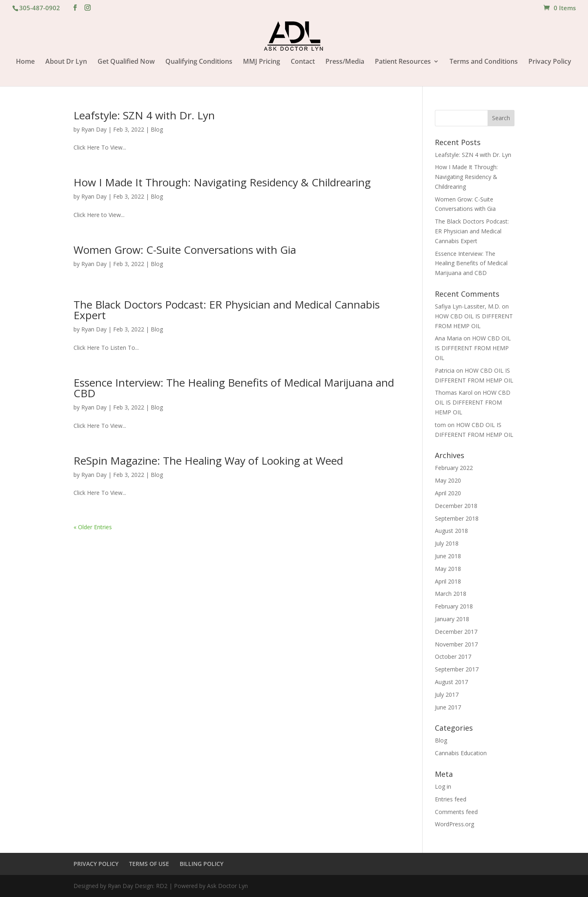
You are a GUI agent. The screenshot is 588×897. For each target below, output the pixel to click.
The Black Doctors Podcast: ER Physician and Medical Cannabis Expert (227, 310)
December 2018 (456, 506)
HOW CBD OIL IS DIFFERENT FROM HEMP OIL (473, 348)
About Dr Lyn (66, 62)
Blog (157, 129)
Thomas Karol (454, 393)
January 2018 (452, 619)
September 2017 (457, 669)
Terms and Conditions (484, 62)
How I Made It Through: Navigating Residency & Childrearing (222, 182)
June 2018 (448, 556)
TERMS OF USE (149, 864)
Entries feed (451, 799)
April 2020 (448, 493)
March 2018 (451, 594)
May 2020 (448, 480)
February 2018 (454, 606)
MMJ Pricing (262, 62)
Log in (443, 786)
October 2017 (453, 657)
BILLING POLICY (202, 864)
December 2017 (456, 632)
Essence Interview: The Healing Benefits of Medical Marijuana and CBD (234, 388)
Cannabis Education (461, 753)
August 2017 (451, 682)
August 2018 (451, 531)
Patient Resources (403, 62)
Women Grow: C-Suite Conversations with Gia (185, 250)
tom (440, 425)
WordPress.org (454, 824)
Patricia (445, 370)
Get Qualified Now (126, 62)
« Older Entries (93, 527)
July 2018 (447, 543)
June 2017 (448, 707)
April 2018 (448, 581)
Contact (303, 62)
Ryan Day (94, 129)
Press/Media (345, 62)
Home (25, 62)
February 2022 (454, 468)
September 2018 (457, 518)
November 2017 (456, 644)
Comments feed (456, 812)
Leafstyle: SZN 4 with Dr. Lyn (144, 115)
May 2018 (448, 569)
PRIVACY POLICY (96, 864)
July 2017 (447, 695)
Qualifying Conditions (199, 62)
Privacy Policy (550, 62)
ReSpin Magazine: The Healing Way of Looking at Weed (208, 461)
